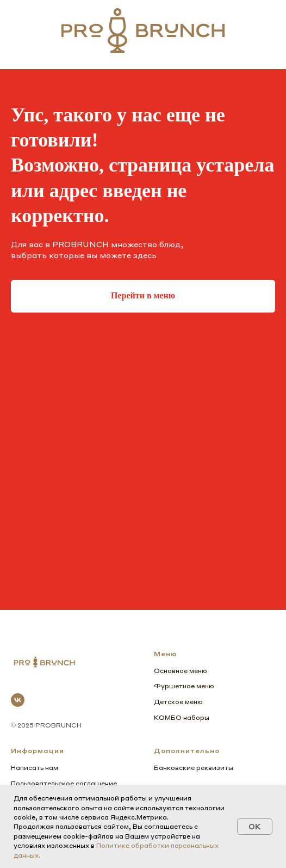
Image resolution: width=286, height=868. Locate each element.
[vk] (18, 700)
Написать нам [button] (35, 768)
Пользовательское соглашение (64, 783)
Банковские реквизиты (194, 768)
